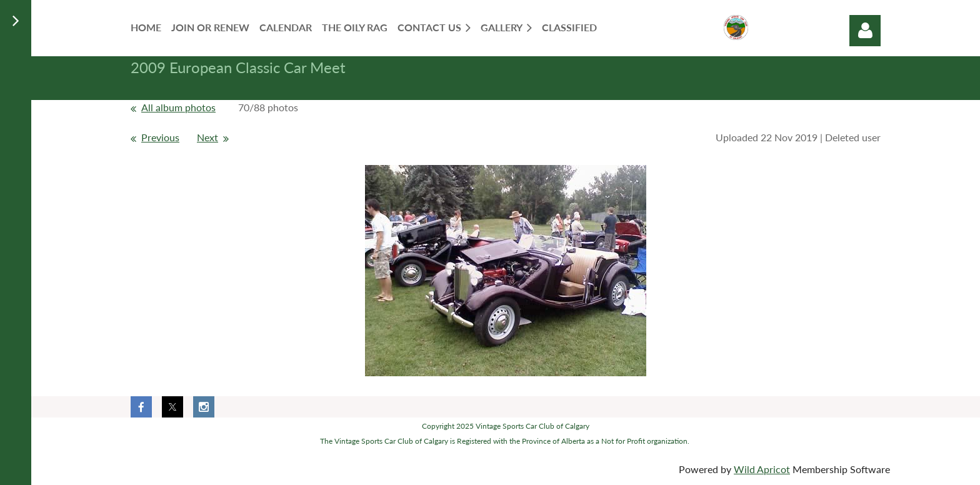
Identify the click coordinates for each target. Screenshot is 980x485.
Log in (865, 31)
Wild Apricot (762, 469)
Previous (160, 137)
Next (207, 137)
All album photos (178, 107)
